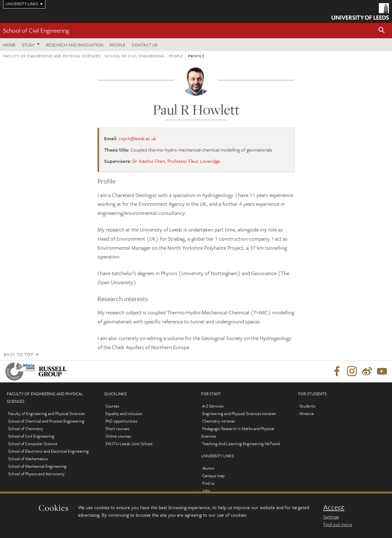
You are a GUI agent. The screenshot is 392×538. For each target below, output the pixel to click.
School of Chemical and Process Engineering (46, 421)
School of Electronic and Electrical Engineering (48, 451)
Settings (331, 517)
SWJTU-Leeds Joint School (129, 444)
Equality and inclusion (124, 413)
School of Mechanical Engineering (37, 466)
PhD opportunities (121, 421)
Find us (208, 483)
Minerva (307, 413)
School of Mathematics (28, 459)
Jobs (206, 491)
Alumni (208, 468)
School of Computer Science (33, 444)
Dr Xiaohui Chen (149, 161)
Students (307, 406)
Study (28, 45)
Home (9, 45)
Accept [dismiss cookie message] (334, 507)
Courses (112, 406)
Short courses (117, 429)
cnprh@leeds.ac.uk (137, 138)
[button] (382, 31)
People (118, 45)
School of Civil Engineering (36, 30)
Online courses (118, 436)
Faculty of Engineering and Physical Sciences (52, 56)
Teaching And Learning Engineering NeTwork (241, 444)
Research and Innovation (75, 45)
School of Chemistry (26, 429)
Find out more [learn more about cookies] (338, 524)
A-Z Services (213, 406)
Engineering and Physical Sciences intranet (239, 413)
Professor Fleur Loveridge (194, 161)
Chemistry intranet (219, 421)
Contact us (145, 45)
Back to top (19, 354)
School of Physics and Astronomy (36, 474)
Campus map (213, 476)
